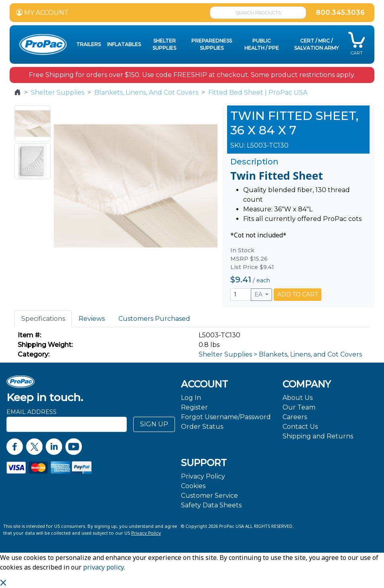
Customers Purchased (154, 319)
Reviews (92, 319)
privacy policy (103, 567)
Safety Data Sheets (211, 505)
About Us (298, 398)
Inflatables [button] (124, 44)
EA (259, 294)
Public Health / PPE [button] (262, 44)
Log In (191, 398)
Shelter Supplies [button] (164, 44)
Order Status (202, 427)
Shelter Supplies (58, 92)
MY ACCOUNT (42, 13)
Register (194, 407)
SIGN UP (154, 424)
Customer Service (209, 496)
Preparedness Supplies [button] (212, 44)
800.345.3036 (340, 13)
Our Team (299, 407)
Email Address (31, 412)
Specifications (43, 319)
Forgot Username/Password (226, 417)
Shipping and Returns (318, 436)
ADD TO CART (298, 294)
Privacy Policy (203, 476)
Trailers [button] (88, 44)
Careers (295, 417)
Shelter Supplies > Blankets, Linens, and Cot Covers (280, 354)
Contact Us (300, 427)
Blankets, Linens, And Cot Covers (146, 92)
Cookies (193, 486)
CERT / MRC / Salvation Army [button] (316, 44)
